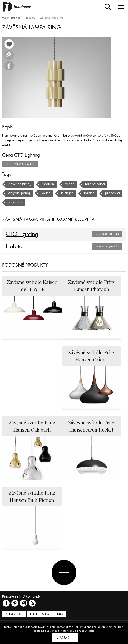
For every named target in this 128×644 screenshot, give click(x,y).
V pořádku (65, 638)
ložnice (89, 193)
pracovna (112, 193)
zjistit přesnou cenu (20, 164)
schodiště (15, 202)
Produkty (30, 18)
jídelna (46, 193)
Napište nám (40, 614)
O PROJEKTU (14, 614)
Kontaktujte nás (107, 234)
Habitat (15, 247)
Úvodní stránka (11, 18)
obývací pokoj (19, 193)
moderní (48, 184)
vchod (70, 184)
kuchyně (67, 193)
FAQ (60, 614)
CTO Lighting (27, 155)
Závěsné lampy (20, 184)
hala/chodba (95, 184)
